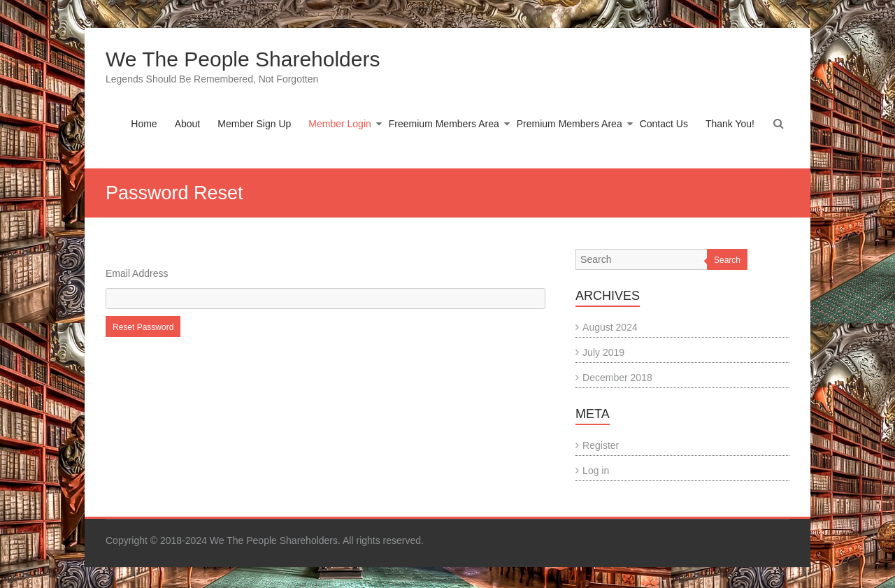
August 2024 (610, 327)
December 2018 (617, 378)
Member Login (340, 124)
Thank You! (730, 124)
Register (601, 445)
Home (144, 124)
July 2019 (603, 352)
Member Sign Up (254, 124)
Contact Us (664, 124)
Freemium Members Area (444, 124)
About (188, 124)
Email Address (137, 273)
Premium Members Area (570, 124)
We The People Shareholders (243, 59)
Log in (596, 471)
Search (727, 260)
